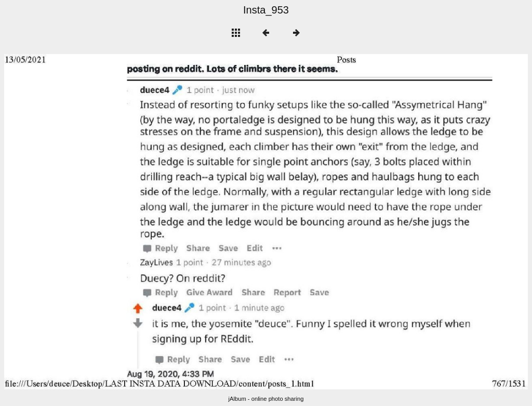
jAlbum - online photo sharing (266, 399)
